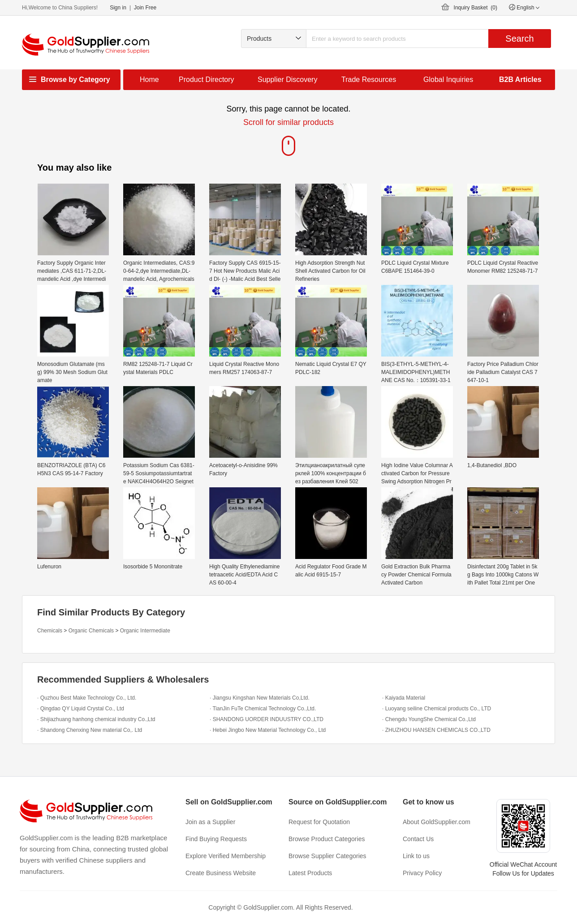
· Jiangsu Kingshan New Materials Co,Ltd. (260, 698)
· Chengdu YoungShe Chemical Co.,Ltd (429, 719)
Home (149, 80)
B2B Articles (520, 80)
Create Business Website (221, 873)
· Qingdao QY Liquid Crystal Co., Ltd (81, 709)
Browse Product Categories (327, 839)
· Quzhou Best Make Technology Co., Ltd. (87, 698)
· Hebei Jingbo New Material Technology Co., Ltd (268, 730)
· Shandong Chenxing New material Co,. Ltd (90, 730)
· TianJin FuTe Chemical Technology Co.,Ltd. (263, 709)
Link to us (416, 856)
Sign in (118, 8)
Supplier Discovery (287, 80)
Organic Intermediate (145, 631)
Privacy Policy (422, 873)
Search (519, 39)
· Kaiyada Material (404, 698)
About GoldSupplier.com (437, 822)
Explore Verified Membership (226, 856)
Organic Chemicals (91, 631)
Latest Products (310, 873)
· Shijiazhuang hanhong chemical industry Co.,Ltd (96, 719)
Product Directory (207, 80)
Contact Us (418, 839)
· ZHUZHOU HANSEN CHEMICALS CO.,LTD (436, 730)
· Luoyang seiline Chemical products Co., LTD (437, 709)
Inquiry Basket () (476, 8)
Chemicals (50, 631)
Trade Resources (369, 80)
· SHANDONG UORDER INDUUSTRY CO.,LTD (267, 719)
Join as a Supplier (210, 822)
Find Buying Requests (216, 839)
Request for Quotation (319, 822)
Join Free (145, 8)
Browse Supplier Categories (327, 856)
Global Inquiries (448, 80)
